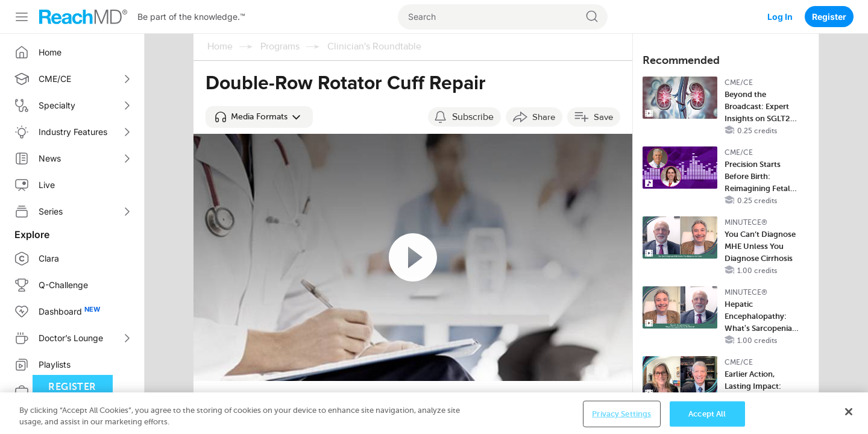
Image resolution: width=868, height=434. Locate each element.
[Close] (849, 414)
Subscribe (473, 117)
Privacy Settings (621, 416)
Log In (780, 17)
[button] (259, 117)
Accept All (707, 416)
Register (829, 17)
